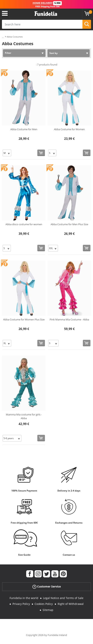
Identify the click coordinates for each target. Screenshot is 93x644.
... (3, 37)
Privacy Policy (21, 604)
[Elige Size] (7, 153)
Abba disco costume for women (24, 224)
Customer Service (47, 586)
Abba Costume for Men (24, 129)
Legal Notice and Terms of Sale (63, 598)
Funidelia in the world (24, 598)
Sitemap (48, 610)
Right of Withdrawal (71, 604)
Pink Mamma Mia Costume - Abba (69, 319)
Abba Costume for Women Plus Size (24, 319)
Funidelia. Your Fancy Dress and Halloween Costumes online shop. (46, 14)
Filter (8, 53)
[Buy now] (41, 153)
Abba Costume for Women (69, 129)
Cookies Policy (44, 604)
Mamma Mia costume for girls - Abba (24, 416)
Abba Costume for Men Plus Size (69, 224)
